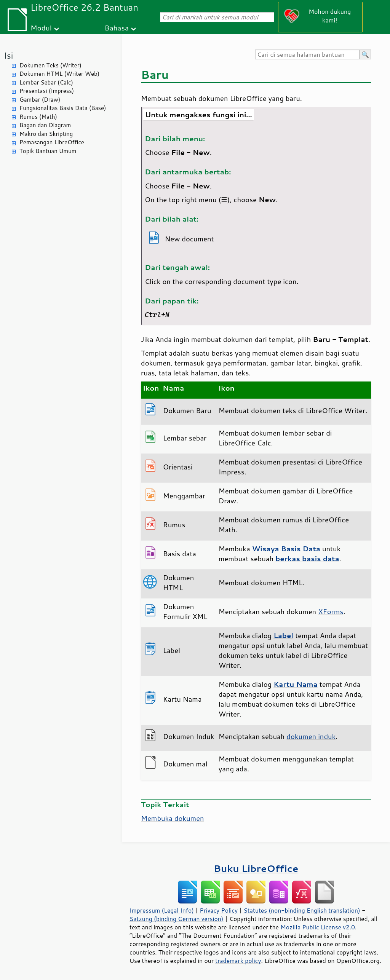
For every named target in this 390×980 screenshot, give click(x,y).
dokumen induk (311, 736)
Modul (41, 28)
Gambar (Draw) (40, 100)
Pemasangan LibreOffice (52, 142)
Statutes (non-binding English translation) (302, 910)
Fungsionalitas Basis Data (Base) (63, 108)
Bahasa (116, 28)
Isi (8, 55)
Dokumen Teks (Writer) (50, 65)
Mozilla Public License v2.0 (318, 927)
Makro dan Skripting (46, 134)
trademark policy (238, 961)
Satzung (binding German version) (177, 919)
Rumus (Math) (38, 117)
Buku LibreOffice (256, 868)
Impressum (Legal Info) (162, 910)
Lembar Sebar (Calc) (46, 82)
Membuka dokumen (173, 818)
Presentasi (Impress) (47, 91)
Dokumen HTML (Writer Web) (59, 74)
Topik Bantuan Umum (48, 151)
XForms (331, 611)
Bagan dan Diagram (45, 125)
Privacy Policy (219, 910)
